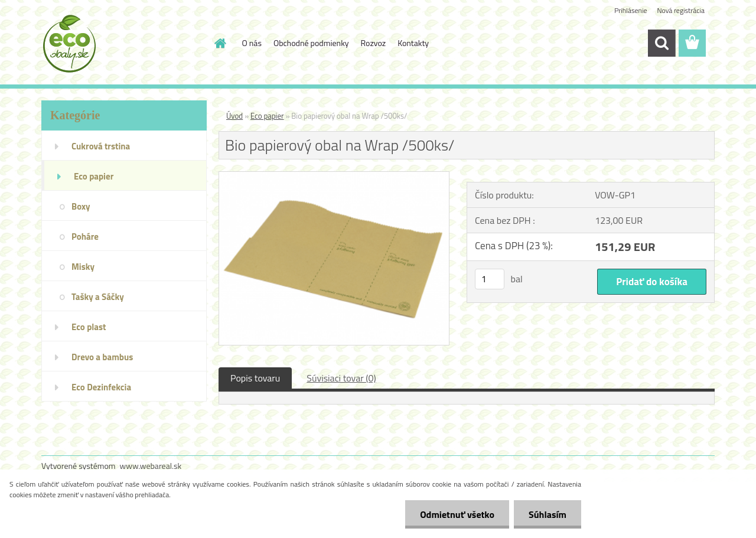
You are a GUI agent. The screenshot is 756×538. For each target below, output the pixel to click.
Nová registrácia (681, 10)
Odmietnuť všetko (457, 514)
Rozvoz (374, 43)
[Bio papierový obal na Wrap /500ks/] (334, 177)
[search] (661, 43)
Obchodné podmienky (311, 43)
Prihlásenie (630, 10)
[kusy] (490, 279)
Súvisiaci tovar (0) (341, 378)
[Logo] (123, 44)
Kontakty (413, 43)
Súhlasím (548, 514)
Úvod (234, 116)
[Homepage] (220, 43)
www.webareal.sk (151, 466)
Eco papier (267, 116)
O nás (252, 43)
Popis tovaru (255, 378)
